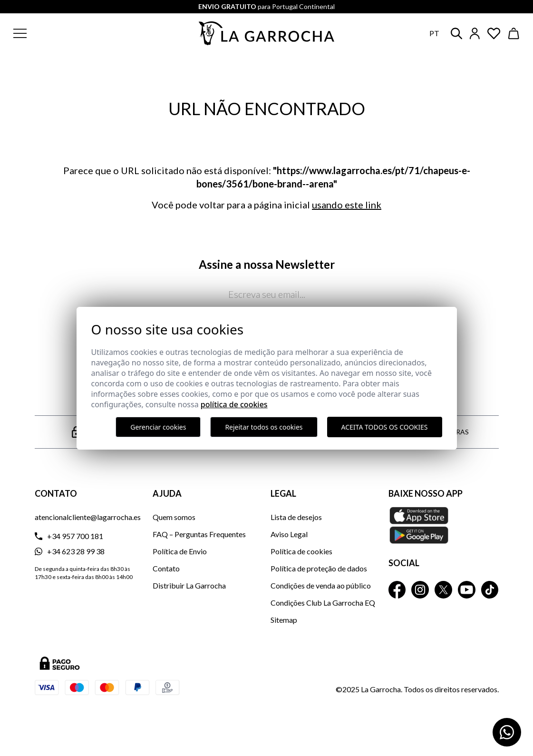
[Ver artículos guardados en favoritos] (494, 34)
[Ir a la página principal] (267, 33)
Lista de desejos (296, 517)
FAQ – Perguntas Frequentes (199, 534)
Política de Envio (180, 551)
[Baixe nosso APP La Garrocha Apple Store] (444, 525)
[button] (66, 33)
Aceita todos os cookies (385, 427)
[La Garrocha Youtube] (467, 590)
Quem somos (174, 517)
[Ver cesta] (514, 34)
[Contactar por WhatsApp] (507, 732)
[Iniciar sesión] (475, 34)
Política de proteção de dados (319, 568)
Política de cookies (301, 551)
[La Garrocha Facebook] (397, 590)
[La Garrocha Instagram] (420, 590)
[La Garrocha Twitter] (443, 590)
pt (434, 33)
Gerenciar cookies (158, 427)
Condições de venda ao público (321, 585)
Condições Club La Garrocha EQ (323, 603)
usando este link (347, 205)
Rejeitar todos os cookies (264, 427)
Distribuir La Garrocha (189, 585)
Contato (166, 568)
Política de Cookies (234, 404)
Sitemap (284, 620)
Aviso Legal (289, 534)
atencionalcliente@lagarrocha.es (88, 517)
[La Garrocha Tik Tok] (490, 590)
